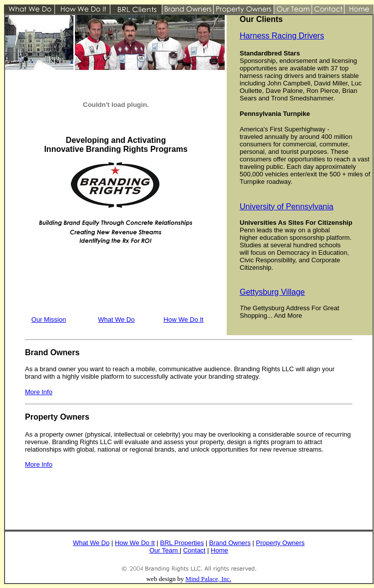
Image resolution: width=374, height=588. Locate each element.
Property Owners (281, 543)
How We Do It (184, 319)
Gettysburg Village (272, 292)
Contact (194, 550)
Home (219, 550)
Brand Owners (230, 543)
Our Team (164, 550)
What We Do (116, 319)
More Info (39, 464)
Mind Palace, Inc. (208, 579)
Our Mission (49, 319)
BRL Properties (182, 543)
